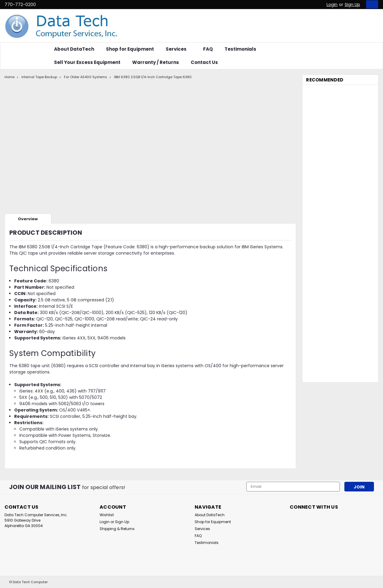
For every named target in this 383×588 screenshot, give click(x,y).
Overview (28, 219)
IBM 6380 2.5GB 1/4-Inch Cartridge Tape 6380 (153, 77)
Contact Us (204, 62)
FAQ (208, 49)
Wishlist (107, 515)
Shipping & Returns (117, 529)
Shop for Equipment (130, 49)
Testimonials (240, 49)
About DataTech (74, 49)
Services (179, 49)
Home (10, 77)
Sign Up (352, 5)
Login (332, 5)
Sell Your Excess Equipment (87, 62)
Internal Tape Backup (39, 77)
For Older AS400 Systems (86, 77)
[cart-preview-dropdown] (371, 4)
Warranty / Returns (156, 62)
